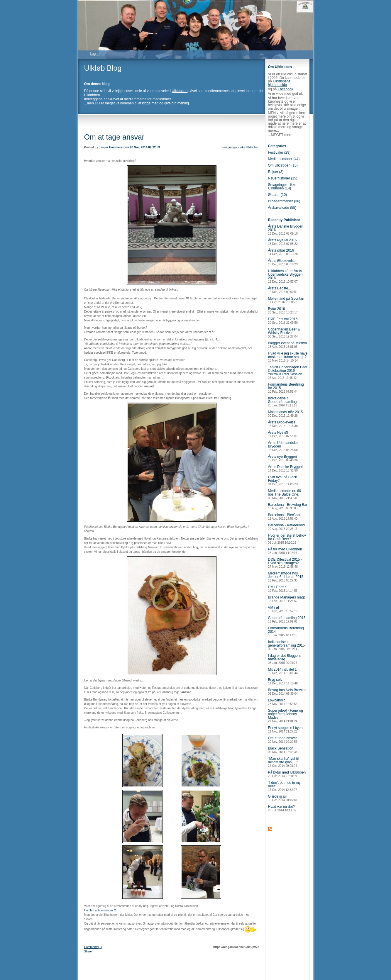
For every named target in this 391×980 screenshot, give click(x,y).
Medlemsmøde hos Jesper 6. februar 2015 (286, 577)
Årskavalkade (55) (282, 208)
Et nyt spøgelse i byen (285, 729)
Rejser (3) (276, 172)
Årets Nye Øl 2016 (283, 242)
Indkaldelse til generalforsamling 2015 (286, 645)
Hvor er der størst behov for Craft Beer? (287, 539)
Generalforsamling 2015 (287, 619)
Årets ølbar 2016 (283, 252)
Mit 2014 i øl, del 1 (283, 671)
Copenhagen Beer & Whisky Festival (284, 333)
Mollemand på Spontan (286, 300)
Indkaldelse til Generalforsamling (283, 402)
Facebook (286, 89)
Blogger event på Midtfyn (288, 345)
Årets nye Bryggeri (283, 458)
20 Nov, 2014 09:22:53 (145, 147)
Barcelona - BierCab (284, 517)
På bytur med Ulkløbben (287, 774)
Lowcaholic (283, 702)
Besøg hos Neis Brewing (287, 692)
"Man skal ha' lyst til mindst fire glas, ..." (283, 762)
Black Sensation (283, 750)
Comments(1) (93, 947)
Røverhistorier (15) (283, 178)
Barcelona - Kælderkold (286, 527)
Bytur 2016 (283, 310)
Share (88, 951)
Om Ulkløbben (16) (283, 165)
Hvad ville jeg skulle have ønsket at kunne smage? (288, 357)
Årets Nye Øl (283, 434)
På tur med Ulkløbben (285, 551)
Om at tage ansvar (114, 137)
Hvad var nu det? (282, 808)
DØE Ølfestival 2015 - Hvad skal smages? (285, 563)
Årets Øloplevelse (283, 262)
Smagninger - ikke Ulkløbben (240, 147)
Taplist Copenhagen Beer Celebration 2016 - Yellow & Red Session (288, 372)
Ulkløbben (180, 91)
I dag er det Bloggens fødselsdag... (285, 659)
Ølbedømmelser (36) (284, 201)
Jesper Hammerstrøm (114, 147)
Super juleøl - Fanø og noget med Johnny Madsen (286, 716)
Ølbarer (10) (278, 195)
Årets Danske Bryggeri (286, 468)
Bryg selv (283, 681)
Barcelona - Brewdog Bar (288, 506)
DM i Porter (283, 589)
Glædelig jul (283, 798)
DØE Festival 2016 (283, 321)
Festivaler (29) (279, 152)
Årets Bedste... (283, 290)
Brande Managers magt (286, 599)
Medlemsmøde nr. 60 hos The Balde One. (285, 494)
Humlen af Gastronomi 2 (100, 910)
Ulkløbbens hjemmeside (279, 83)
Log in (95, 54)
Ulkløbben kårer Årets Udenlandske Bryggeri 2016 (285, 276)
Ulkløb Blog (103, 68)
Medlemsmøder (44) (284, 159)
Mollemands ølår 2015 (286, 414)
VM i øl (283, 609)
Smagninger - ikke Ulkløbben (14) (282, 186)
